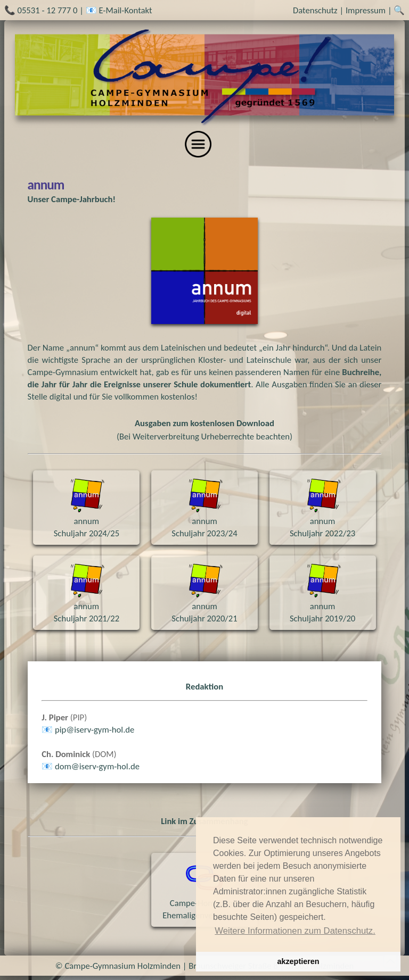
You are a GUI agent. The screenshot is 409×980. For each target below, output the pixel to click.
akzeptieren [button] (298, 961)
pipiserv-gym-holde (95, 729)
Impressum (366, 10)
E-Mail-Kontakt (125, 10)
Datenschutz (315, 10)
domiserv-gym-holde (97, 766)
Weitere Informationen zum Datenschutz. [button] (295, 931)
